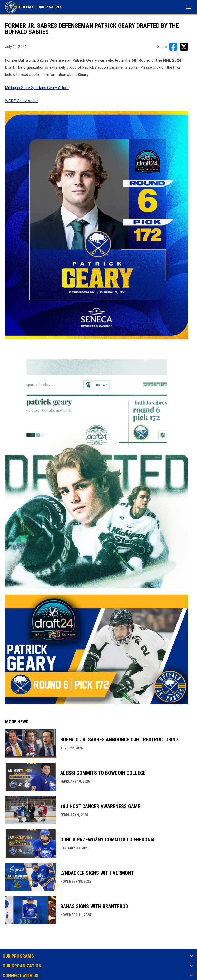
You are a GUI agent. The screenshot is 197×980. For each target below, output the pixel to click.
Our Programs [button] (18, 956)
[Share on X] (184, 47)
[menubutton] (189, 7)
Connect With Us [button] (21, 976)
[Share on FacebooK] (173, 47)
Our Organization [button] (22, 966)
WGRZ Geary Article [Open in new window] (22, 101)
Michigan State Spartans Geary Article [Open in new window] (37, 88)
